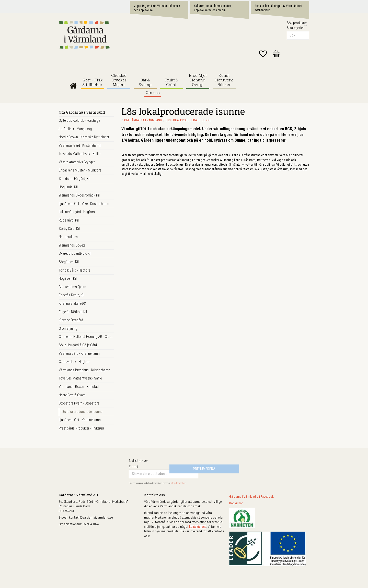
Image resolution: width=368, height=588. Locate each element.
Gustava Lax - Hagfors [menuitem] (74, 362)
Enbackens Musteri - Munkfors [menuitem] (80, 170)
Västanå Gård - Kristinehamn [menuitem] (79, 353)
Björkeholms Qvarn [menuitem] (72, 287)
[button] (266, 54)
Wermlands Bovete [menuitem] (72, 245)
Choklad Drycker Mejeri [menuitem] (119, 80)
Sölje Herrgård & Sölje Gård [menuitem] (78, 345)
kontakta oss (198, 527)
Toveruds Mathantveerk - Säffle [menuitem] (80, 378)
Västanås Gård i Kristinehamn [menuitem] (80, 145)
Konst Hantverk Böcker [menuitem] (224, 80)
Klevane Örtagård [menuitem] (71, 320)
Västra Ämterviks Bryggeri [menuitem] (77, 162)
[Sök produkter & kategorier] (298, 35)
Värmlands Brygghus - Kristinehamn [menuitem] (84, 370)
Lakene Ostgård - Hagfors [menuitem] (77, 212)
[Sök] (305, 25)
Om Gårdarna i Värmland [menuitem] (82, 112)
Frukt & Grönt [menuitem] (171, 82)
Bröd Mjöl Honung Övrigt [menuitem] (198, 80)
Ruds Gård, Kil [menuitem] (69, 220)
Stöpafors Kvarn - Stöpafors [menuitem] (79, 403)
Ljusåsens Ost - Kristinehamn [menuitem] (80, 420)
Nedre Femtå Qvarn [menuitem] (72, 395)
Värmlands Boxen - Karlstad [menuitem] (79, 387)
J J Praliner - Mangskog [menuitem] (75, 129)
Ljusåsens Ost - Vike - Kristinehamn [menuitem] (84, 204)
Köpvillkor (236, 503)
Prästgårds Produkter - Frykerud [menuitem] (81, 428)
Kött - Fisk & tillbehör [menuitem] (93, 82)
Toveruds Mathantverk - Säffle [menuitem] (79, 154)
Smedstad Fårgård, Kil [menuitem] (74, 179)
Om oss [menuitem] (153, 93)
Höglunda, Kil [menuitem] (68, 187)
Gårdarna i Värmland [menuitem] (73, 85)
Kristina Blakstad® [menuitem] (72, 303)
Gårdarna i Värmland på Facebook (251, 497)
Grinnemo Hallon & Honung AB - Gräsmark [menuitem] (86, 337)
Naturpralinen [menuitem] (68, 237)
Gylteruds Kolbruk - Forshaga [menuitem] (79, 120)
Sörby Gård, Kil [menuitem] (69, 229)
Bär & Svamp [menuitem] (145, 82)
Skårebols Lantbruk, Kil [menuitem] (75, 253)
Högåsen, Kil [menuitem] (68, 278)
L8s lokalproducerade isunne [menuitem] (82, 412)
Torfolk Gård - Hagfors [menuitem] (74, 270)
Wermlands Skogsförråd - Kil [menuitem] (79, 195)
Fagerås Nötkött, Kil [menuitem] (73, 312)
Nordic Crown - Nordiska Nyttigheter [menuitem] (84, 137)
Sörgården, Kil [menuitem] (69, 262)
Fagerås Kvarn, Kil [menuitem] (72, 295)
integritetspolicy (178, 483)
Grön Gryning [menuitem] (68, 328)
